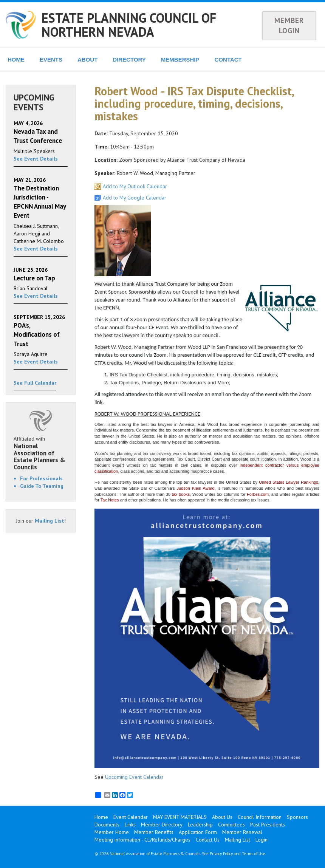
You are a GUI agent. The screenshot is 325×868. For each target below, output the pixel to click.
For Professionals (41, 478)
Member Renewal (242, 832)
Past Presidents (268, 825)
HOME (16, 60)
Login (262, 840)
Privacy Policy (221, 854)
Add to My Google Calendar (135, 198)
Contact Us (208, 840)
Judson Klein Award (195, 488)
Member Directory (162, 825)
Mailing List (50, 521)
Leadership (200, 825)
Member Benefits (154, 832)
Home (101, 817)
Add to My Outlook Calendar (135, 186)
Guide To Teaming (42, 486)
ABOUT (87, 60)
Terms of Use (254, 854)
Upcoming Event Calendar (134, 777)
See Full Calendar (35, 383)
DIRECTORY (129, 60)
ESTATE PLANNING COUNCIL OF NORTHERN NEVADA (129, 25)
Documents (107, 825)
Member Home (112, 832)
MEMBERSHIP (180, 60)
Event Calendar (131, 817)
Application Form (198, 832)
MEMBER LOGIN (289, 26)
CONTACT (228, 60)
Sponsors (297, 817)
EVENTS (51, 60)
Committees (231, 825)
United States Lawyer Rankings (289, 482)
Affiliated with (41, 453)
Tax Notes (110, 500)
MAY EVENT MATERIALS (180, 817)
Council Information (260, 817)
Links (130, 825)
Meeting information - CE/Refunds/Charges (142, 840)
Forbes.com (258, 494)
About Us (222, 817)
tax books (181, 494)
